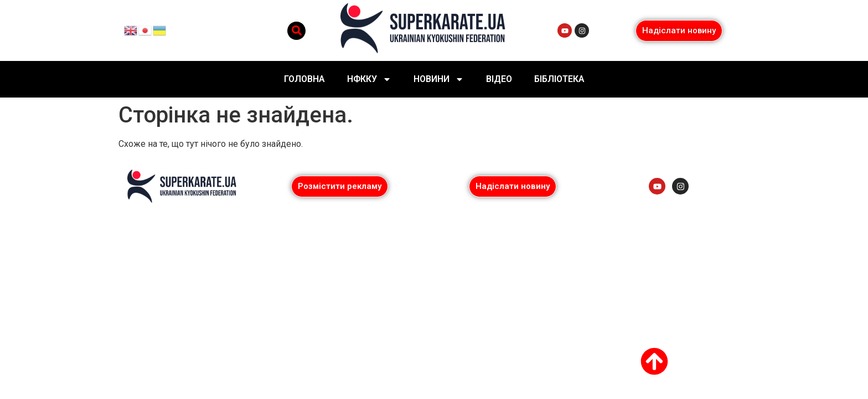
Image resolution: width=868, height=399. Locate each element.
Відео (499, 79)
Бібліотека (559, 79)
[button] (296, 31)
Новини (439, 79)
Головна (304, 79)
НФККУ (369, 79)
